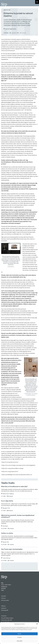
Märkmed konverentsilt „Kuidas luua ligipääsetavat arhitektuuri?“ (18, 516)
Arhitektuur (7, 10)
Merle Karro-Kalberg (8, 494)
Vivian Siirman (6, 558)
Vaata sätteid (19, 641)
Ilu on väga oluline (7, 501)
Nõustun (19, 634)
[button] (37, 624)
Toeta (2, 590)
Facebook (3, 588)
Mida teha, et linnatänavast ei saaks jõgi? (14, 487)
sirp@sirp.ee (4, 587)
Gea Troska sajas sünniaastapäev (12, 549)
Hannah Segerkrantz (11, 29)
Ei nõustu (20, 637)
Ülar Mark (5, 526)
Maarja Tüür (6, 542)
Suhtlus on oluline (7, 533)
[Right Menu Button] (37, 2)
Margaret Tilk (6, 508)
